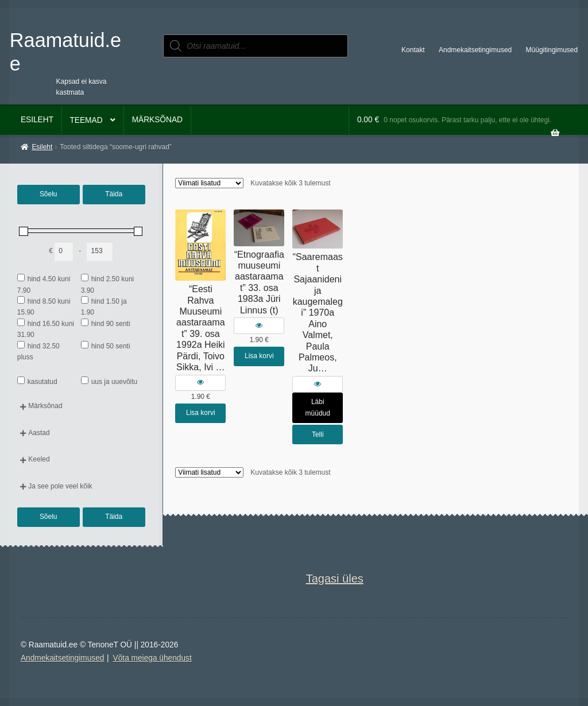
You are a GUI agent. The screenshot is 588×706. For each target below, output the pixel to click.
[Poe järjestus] (209, 183)
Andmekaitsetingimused (475, 50)
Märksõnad (157, 120)
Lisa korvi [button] (201, 413)
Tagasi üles (335, 579)
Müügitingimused (552, 50)
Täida (114, 194)
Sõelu (49, 194)
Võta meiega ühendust (152, 658)
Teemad (86, 120)
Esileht (37, 120)
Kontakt (413, 50)
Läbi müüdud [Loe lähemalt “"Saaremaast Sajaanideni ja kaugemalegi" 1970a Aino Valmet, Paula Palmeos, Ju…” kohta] (318, 407)
